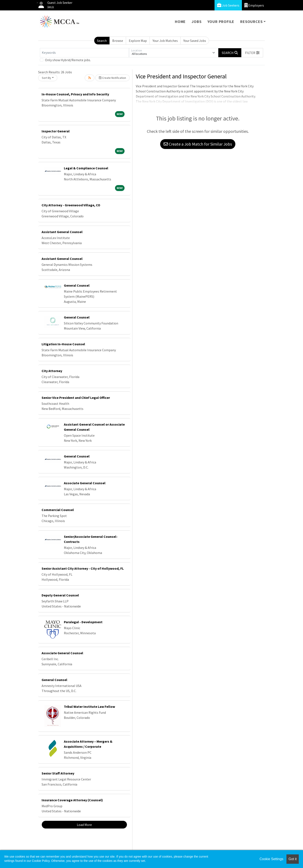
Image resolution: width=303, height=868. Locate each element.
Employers (254, 5)
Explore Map (138, 41)
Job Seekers (228, 5)
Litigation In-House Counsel (63, 344)
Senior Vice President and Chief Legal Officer (76, 398)
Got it (293, 859)
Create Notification (112, 78)
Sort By (46, 78)
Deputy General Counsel (60, 595)
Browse (118, 41)
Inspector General (56, 131)
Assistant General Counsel (62, 232)
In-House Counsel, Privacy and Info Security (75, 94)
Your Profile (221, 22)
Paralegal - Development (83, 622)
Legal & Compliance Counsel (86, 168)
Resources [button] (251, 22)
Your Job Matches (165, 41)
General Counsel (77, 285)
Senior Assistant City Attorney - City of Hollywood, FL (83, 568)
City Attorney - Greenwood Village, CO (71, 205)
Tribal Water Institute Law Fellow (89, 707)
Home (180, 22)
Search (102, 41)
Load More (84, 825)
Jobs (196, 22)
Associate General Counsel (85, 483)
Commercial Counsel (58, 510)
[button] (252, 53)
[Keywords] (84, 53)
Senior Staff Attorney (58, 773)
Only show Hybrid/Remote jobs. (68, 60)
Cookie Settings (271, 859)
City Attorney (52, 371)
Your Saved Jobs (195, 41)
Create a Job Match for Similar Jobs (198, 144)
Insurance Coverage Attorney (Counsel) (72, 800)
